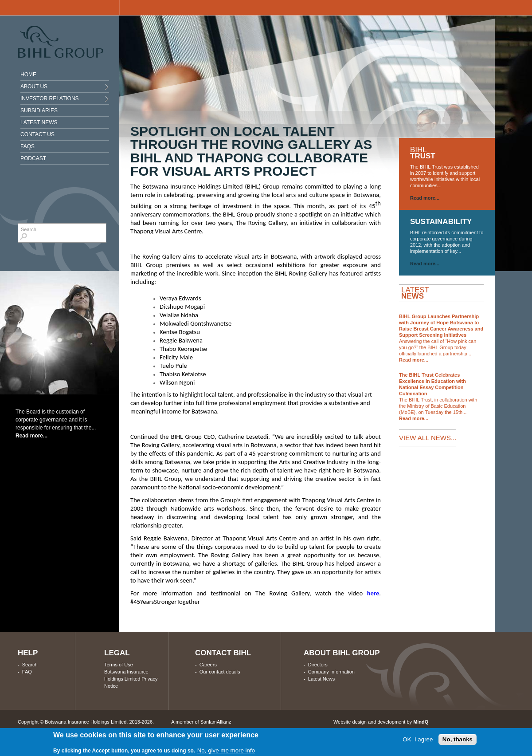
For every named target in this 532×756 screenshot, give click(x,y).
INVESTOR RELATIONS (50, 98)
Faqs (27, 146)
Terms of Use (119, 665)
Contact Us (37, 134)
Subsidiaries (39, 110)
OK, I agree (418, 739)
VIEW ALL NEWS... (428, 438)
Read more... (31, 436)
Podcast (33, 158)
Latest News (39, 122)
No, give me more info (226, 750)
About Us (34, 87)
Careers (208, 665)
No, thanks (458, 739)
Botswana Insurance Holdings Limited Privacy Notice (131, 679)
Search (30, 665)
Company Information (331, 672)
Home (28, 75)
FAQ (27, 672)
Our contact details (220, 672)
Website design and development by (381, 722)
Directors (318, 665)
